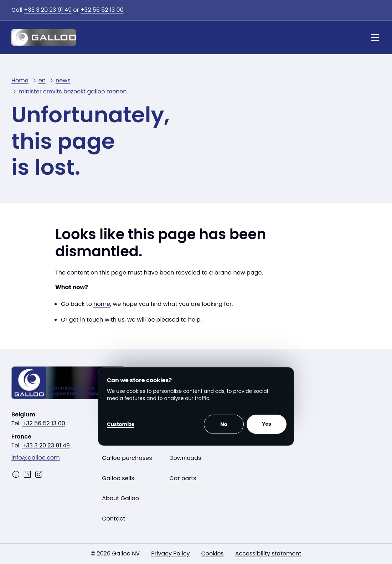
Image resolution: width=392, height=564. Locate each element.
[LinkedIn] (27, 475)
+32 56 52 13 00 (102, 10)
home (102, 304)
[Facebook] (16, 475)
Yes (267, 424)
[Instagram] (38, 475)
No (224, 424)
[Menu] (375, 37)
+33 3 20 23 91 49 (48, 10)
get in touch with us (97, 320)
